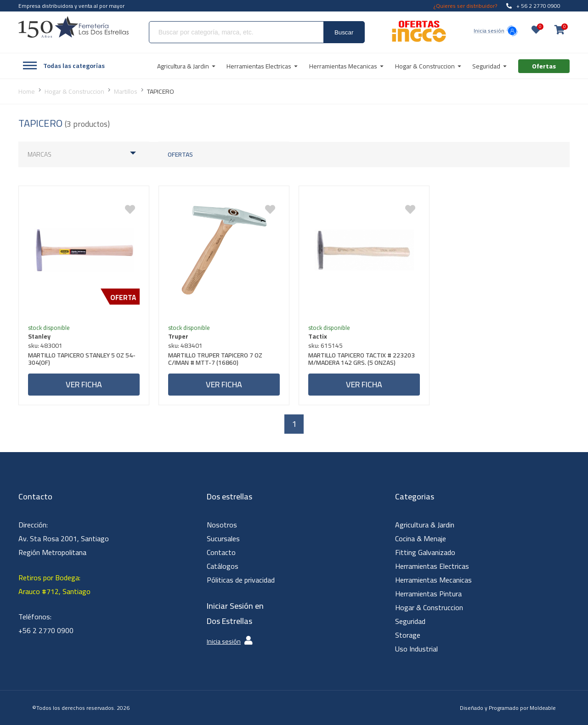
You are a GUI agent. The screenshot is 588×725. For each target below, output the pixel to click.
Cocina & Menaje (421, 538)
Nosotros (222, 525)
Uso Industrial (416, 649)
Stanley (39, 336)
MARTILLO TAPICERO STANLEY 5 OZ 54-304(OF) (82, 360)
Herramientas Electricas (432, 566)
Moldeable (543, 708)
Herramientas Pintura (428, 594)
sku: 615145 (325, 346)
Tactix (318, 336)
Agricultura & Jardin (425, 525)
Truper (178, 336)
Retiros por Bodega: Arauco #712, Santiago (54, 584)
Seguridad (410, 621)
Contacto (221, 552)
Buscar (344, 32)
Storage (408, 635)
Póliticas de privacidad (241, 580)
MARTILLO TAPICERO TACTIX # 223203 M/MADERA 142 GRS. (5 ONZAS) (362, 360)
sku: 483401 (185, 346)
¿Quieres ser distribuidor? (465, 6)
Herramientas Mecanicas (433, 580)
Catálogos (223, 566)
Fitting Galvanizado (425, 552)
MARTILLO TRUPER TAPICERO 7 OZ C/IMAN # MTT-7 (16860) (215, 360)
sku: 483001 (45, 346)
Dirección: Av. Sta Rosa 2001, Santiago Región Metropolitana (64, 538)
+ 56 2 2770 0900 (533, 6)
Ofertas (180, 154)
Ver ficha (84, 384)
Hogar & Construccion (429, 607)
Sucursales (223, 538)
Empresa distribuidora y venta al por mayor (71, 6)
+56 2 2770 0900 (46, 630)
